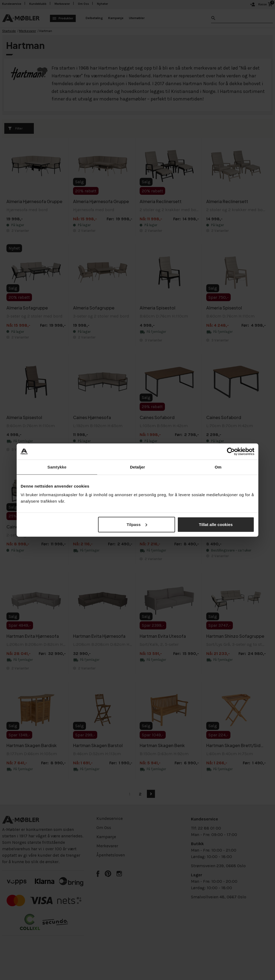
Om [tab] (218, 467)
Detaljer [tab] (137, 467)
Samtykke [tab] (57, 467)
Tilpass (137, 524)
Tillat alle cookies (216, 524)
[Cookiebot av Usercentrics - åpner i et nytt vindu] (231, 452)
